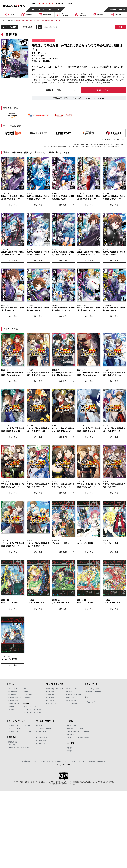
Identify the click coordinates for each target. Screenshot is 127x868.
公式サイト (102, 90)
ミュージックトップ (92, 689)
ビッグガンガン (51, 704)
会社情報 (70, 748)
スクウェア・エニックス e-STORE (19, 726)
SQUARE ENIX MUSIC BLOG (96, 692)
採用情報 (70, 751)
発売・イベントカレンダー (75, 729)
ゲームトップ (13, 689)
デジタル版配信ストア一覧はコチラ (112, 139)
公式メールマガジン (73, 735)
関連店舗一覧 (13, 742)
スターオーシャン (41, 737)
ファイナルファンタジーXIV (33, 709)
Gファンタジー (51, 695)
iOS (25, 689)
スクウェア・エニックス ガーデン (19, 748)
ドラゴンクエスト (41, 726)
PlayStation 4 (13, 695)
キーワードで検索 (9, 27)
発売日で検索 (28, 27)
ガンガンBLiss (71, 701)
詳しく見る (13, 205)
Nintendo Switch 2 (14, 698)
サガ (37, 735)
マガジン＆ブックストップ (54, 689)
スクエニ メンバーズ (15, 729)
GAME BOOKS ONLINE (74, 695)
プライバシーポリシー (56, 761)
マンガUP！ (70, 692)
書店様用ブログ (27, 761)
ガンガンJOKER (51, 698)
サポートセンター (71, 761)
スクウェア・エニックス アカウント (20, 732)
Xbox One (12, 707)
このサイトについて (40, 761)
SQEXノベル (70, 698)
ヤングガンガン (51, 701)
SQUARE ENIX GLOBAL (97, 761)
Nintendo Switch (14, 701)
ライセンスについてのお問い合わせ (78, 737)
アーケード (27, 698)
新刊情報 (10, 20)
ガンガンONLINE (72, 689)
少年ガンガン (50, 692)
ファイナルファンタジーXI (32, 712)
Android (27, 692)
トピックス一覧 (72, 726)
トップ (3, 20)
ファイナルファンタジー (43, 729)
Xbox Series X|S (14, 704)
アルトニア (12, 745)
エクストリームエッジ (43, 743)
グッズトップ (90, 702)
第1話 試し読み (53, 90)
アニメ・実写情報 (72, 704)
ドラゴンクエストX (30, 706)
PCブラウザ (28, 695)
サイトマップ (83, 761)
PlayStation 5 (13, 692)
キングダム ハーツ (41, 732)
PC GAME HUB (41, 740)
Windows (12, 709)
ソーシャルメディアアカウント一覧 (78, 732)
